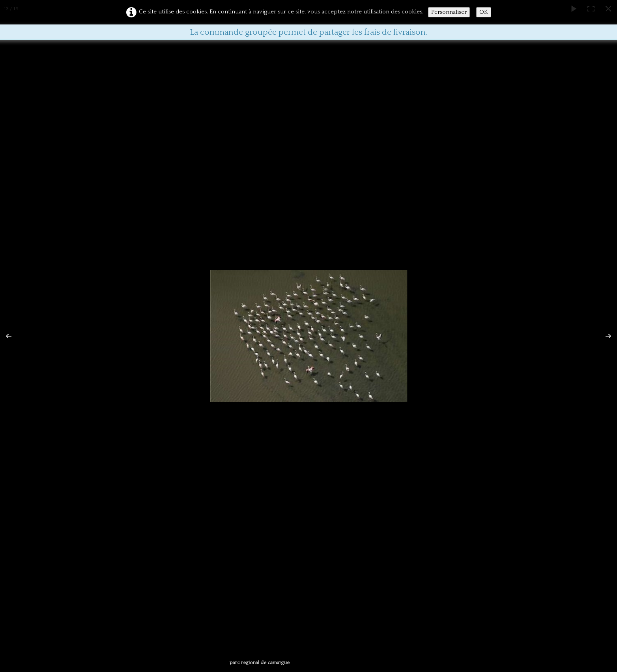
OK (484, 12)
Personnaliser (449, 12)
